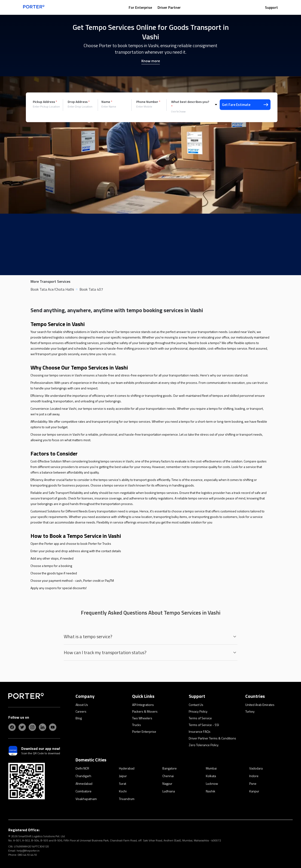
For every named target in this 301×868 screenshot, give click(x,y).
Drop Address (79, 102)
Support (271, 7)
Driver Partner (169, 7)
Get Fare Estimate (245, 105)
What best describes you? (190, 104)
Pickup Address (45, 102)
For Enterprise (140, 7)
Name (107, 102)
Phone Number (148, 102)
